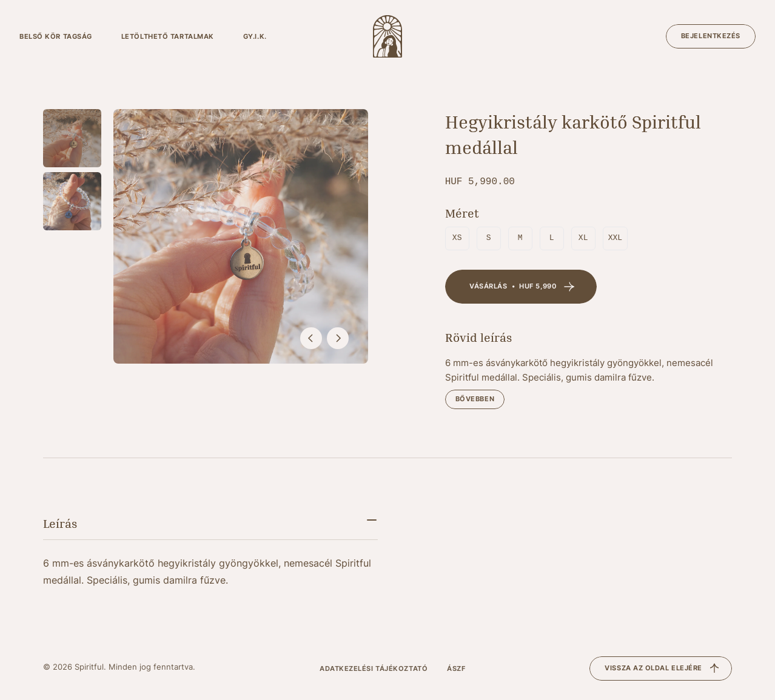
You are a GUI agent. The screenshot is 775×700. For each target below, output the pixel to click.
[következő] (338, 338)
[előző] (311, 338)
